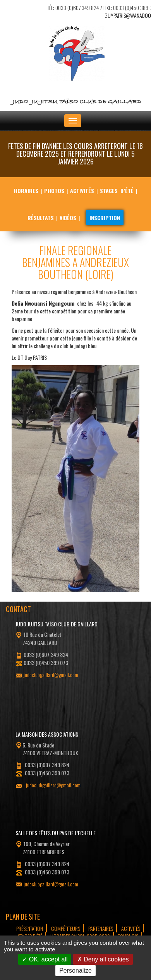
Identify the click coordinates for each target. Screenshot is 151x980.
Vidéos (68, 218)
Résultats (41, 218)
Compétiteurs (66, 928)
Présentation (30, 928)
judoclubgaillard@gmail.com (51, 675)
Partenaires (101, 928)
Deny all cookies (103, 959)
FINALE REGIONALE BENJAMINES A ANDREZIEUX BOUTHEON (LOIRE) (75, 262)
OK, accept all (45, 959)
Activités (82, 191)
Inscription (105, 218)
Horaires (26, 191)
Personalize (75, 971)
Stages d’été (117, 191)
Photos (54, 191)
